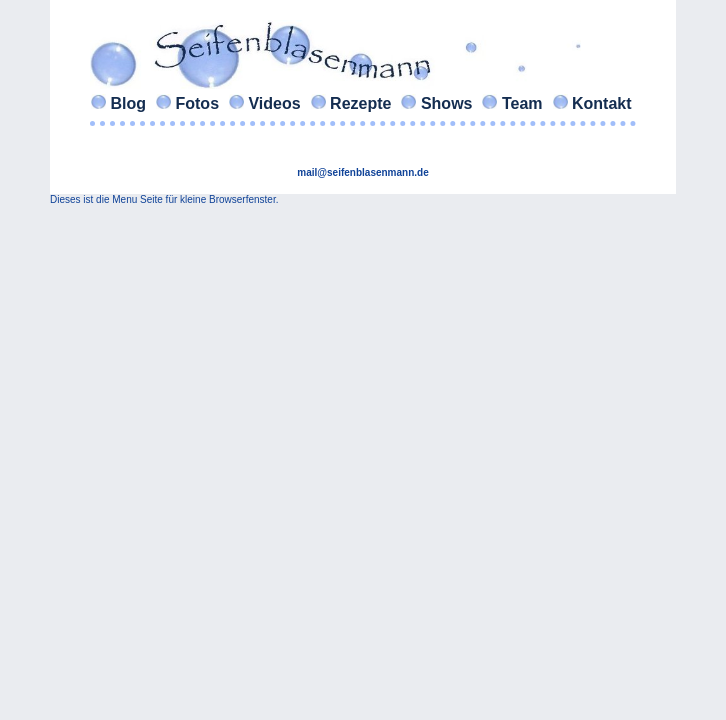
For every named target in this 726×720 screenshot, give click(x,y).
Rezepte (361, 103)
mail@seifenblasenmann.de (362, 172)
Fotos (197, 103)
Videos (274, 103)
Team (522, 103)
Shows (446, 103)
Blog (128, 103)
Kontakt (602, 103)
